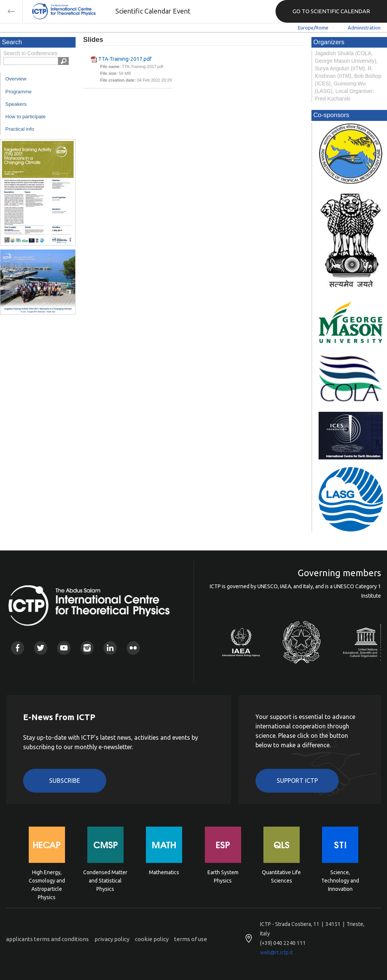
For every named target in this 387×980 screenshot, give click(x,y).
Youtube (64, 648)
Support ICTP (297, 781)
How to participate (26, 117)
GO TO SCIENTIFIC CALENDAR (331, 11)
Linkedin (110, 648)
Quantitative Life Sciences (281, 876)
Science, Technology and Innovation (340, 880)
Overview (16, 79)
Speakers (16, 104)
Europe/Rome (313, 28)
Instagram (87, 648)
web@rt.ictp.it (276, 952)
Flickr (133, 648)
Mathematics (164, 872)
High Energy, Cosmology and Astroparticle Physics (47, 880)
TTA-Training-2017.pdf (125, 59)
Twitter (41, 648)
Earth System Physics (223, 876)
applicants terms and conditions (47, 939)
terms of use (191, 939)
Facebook (18, 648)
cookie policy (152, 939)
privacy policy (112, 939)
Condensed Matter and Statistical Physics (105, 880)
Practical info (20, 129)
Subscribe (65, 781)
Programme (19, 92)
